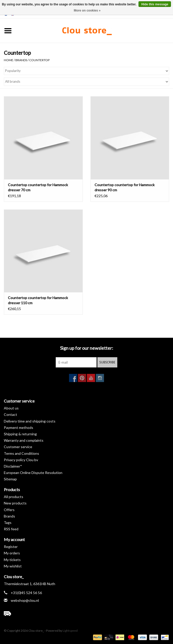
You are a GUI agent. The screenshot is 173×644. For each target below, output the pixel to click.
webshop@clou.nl (25, 600)
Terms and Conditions (21, 453)
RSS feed (11, 529)
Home (9, 60)
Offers (9, 510)
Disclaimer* (13, 466)
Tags (8, 522)
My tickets (12, 560)
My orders (12, 553)
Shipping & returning (20, 434)
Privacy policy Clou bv (21, 460)
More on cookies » (87, 10)
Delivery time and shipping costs (30, 421)
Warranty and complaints (24, 440)
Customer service (18, 447)
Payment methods (19, 427)
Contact (10, 414)
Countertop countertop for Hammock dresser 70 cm (38, 187)
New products (15, 503)
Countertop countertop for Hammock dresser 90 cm (125, 187)
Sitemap (10, 479)
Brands (21, 60)
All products (14, 497)
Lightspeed (70, 631)
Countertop (39, 60)
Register (11, 547)
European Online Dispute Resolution (33, 473)
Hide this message (155, 4)
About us (11, 408)
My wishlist (13, 566)
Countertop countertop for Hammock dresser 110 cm (38, 300)
